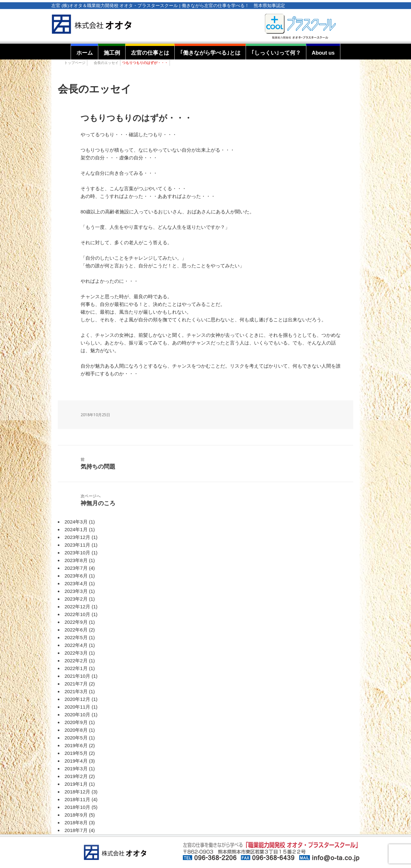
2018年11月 (77, 799)
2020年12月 (77, 699)
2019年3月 (76, 769)
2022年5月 (76, 637)
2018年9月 (76, 815)
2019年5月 (76, 753)
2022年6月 (76, 630)
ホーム (85, 53)
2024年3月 (76, 522)
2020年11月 (77, 707)
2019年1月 (76, 784)
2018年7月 (76, 830)
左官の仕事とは (150, 53)
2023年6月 (76, 576)
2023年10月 (77, 553)
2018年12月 (77, 792)
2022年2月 (76, 661)
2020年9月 (76, 722)
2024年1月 (76, 529)
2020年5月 (76, 738)
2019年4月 (76, 761)
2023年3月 (76, 591)
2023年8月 (76, 560)
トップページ (75, 63)
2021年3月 (76, 691)
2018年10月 (77, 807)
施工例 (112, 53)
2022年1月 (76, 668)
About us (323, 53)
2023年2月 (76, 599)
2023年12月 (77, 537)
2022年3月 (76, 653)
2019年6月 (76, 745)
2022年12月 (77, 607)
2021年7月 (76, 684)
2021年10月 (77, 676)
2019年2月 (76, 776)
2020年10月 (77, 715)
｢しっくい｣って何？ (276, 53)
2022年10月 (77, 614)
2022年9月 (76, 622)
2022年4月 (76, 645)
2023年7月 (76, 568)
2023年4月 (76, 583)
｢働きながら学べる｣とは (210, 53)
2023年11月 (77, 545)
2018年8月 (76, 823)
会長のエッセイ (106, 63)
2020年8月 (76, 730)
